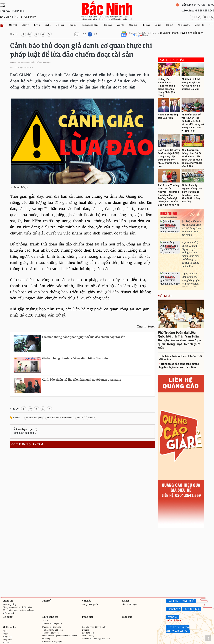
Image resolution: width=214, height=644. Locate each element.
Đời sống (8, 617)
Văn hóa (87, 601)
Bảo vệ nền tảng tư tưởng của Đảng (18, 610)
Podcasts (7, 643)
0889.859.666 (192, 609)
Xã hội (125, 601)
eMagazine (7, 637)
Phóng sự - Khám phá (52, 627)
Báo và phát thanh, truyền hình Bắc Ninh (181, 33)
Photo (5, 634)
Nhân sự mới (8, 613)
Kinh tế (46, 601)
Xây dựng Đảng (9, 604)
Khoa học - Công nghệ (52, 642)
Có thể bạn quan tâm (27, 444)
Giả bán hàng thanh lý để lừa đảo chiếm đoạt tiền (75, 358)
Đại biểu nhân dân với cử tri (94, 627)
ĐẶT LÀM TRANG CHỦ (181, 601)
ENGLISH (6, 17)
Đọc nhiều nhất (172, 60)
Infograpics (7, 640)
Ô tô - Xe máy (88, 636)
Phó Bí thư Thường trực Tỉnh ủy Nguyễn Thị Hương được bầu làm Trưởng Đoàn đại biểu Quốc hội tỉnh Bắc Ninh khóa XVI (169, 195)
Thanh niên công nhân (52, 623)
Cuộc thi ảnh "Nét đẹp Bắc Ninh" (96, 639)
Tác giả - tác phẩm (90, 604)
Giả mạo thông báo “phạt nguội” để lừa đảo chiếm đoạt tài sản (84, 337)
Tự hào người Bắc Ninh (52, 630)
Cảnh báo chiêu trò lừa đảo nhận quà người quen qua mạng (82, 380)
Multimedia (9, 627)
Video (5, 631)
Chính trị (8, 601)
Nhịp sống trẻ (50, 617)
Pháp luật (88, 617)
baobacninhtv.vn (174, 620)
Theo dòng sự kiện (50, 633)
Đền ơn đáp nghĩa (130, 604)
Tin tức (45, 621)
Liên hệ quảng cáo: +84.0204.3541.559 (178, 629)
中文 (16, 17)
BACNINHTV (28, 17)
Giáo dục (127, 617)
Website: (172, 617)
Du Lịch (85, 630)
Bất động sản (88, 633)
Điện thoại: (174, 609)
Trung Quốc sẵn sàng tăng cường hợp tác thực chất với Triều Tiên (179, 366)
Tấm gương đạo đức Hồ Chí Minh (17, 607)
